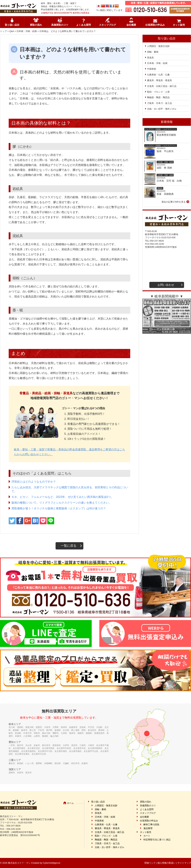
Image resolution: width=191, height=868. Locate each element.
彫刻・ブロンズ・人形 (158, 92)
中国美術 (152, 69)
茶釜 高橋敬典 (165, 194)
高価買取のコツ (60, 25)
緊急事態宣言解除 (166, 135)
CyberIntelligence (52, 863)
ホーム (70, 803)
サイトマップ (184, 863)
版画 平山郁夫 (166, 151)
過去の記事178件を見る (174, 202)
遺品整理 (148, 828)
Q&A (12, 31)
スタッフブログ (107, 25)
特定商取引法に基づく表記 (157, 840)
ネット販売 (179, 25)
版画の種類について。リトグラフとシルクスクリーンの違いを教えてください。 (61, 503)
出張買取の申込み (155, 25)
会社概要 (131, 25)
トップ (3, 31)
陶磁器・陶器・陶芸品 (158, 97)
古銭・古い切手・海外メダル (162, 109)
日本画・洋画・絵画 (27, 31)
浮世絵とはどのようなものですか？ (34, 482)
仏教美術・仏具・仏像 (158, 75)
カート (147, 836)
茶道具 (150, 58)
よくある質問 (84, 25)
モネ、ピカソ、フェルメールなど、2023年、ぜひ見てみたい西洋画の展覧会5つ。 (63, 497)
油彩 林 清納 (165, 168)
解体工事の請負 (151, 824)
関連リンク (150, 863)
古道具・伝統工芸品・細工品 (162, 86)
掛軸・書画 (153, 52)
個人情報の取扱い (167, 863)
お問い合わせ (166, 285)
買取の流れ (36, 25)
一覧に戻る (69, 546)
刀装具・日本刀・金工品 (159, 103)
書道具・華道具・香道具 (159, 80)
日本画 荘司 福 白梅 (169, 181)
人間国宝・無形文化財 (158, 46)
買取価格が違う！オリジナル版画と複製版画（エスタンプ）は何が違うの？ (59, 508)
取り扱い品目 (12, 25)
